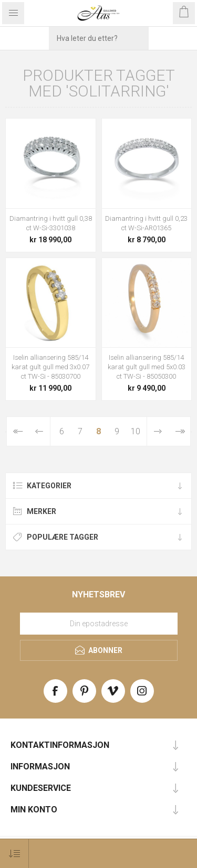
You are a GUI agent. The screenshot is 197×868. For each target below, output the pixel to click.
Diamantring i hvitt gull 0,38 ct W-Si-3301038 (51, 223)
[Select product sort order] (14, 854)
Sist (179, 431)
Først (18, 431)
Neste (158, 431)
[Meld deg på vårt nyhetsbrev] (99, 624)
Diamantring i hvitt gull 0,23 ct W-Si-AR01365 (146, 223)
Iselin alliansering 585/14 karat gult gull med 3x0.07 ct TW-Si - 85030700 (50, 367)
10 (136, 431)
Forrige (40, 431)
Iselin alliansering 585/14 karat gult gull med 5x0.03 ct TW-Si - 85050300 (147, 367)
